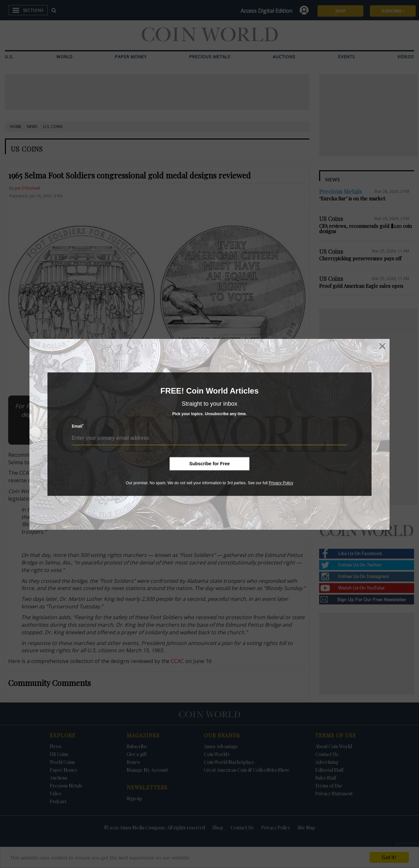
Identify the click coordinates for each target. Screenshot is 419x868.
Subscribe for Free (209, 464)
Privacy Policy (281, 483)
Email (78, 426)
